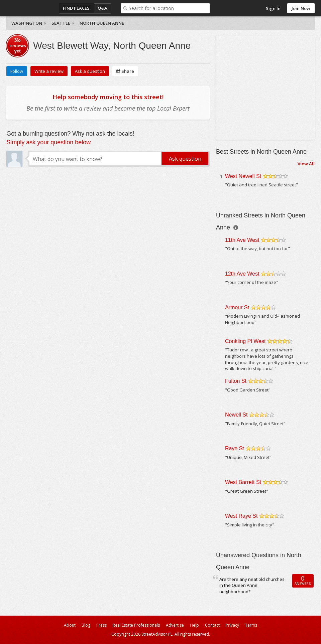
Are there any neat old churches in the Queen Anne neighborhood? (252, 585)
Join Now (301, 8)
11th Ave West (242, 240)
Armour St (237, 307)
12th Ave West (242, 274)
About (70, 625)
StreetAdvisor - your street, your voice (33, 8)
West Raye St (241, 516)
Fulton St (236, 381)
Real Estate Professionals (136, 625)
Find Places (76, 8)
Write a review (49, 71)
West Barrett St (243, 482)
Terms (251, 625)
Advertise (175, 625)
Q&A (102, 8)
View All (306, 164)
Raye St (235, 448)
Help (194, 625)
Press (101, 625)
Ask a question (90, 71)
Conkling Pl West (245, 341)
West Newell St (243, 176)
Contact (212, 625)
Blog (86, 625)
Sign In (273, 8)
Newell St (236, 415)
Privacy (232, 625)
